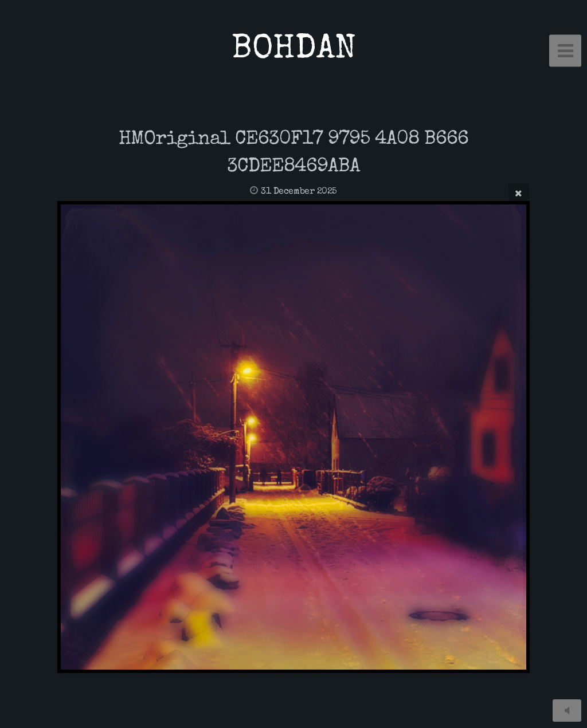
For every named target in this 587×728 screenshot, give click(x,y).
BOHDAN (294, 51)
